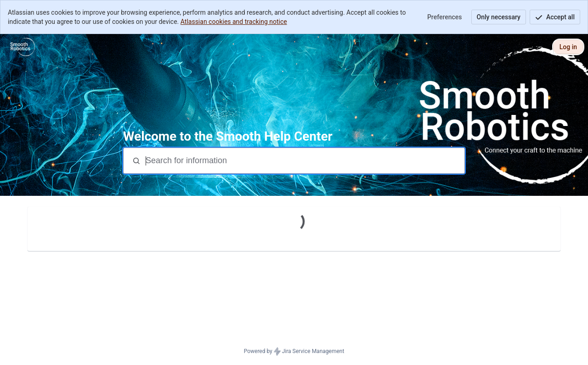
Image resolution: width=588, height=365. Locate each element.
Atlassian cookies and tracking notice (234, 22)
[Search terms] (304, 161)
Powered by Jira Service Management (294, 352)
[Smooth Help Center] (23, 47)
